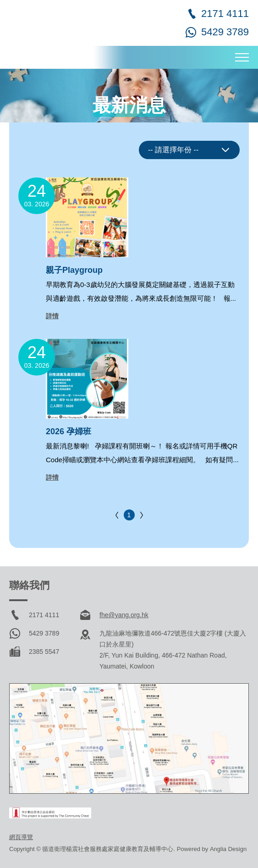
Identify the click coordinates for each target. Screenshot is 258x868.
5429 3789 (225, 32)
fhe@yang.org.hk (124, 615)
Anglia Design (228, 849)
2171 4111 (225, 14)
